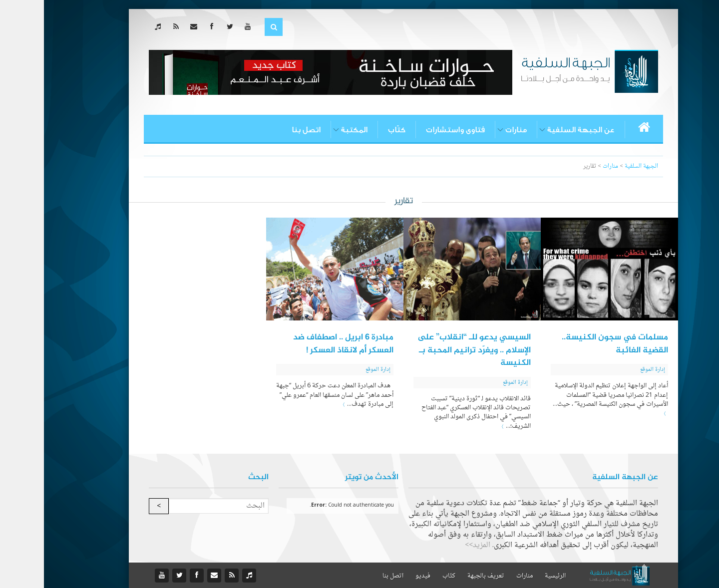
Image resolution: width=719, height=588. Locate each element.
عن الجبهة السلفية (537, 130)
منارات (472, 130)
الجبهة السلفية (597, 166)
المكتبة (310, 130)
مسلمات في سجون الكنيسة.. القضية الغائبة (571, 344)
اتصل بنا (262, 130)
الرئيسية (511, 576)
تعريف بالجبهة (442, 576)
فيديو (379, 576)
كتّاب (353, 130)
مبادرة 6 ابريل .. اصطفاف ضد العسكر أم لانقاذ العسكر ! (299, 344)
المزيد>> (434, 545)
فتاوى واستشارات (411, 130)
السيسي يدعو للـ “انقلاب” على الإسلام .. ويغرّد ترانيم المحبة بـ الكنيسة (430, 350)
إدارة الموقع (609, 370)
